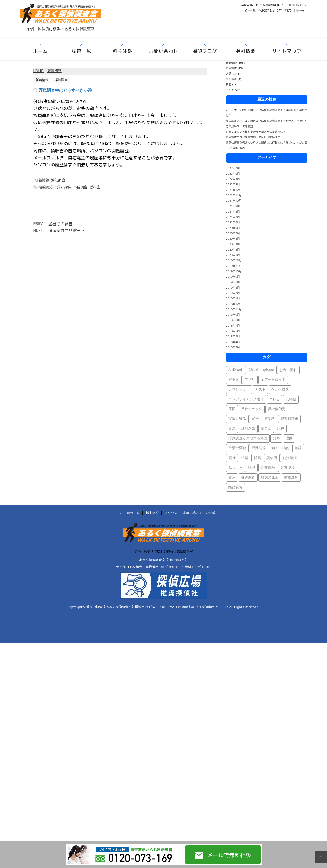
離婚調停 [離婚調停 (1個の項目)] (236, 487)
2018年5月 (233, 336)
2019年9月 (233, 277)
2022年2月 (233, 184)
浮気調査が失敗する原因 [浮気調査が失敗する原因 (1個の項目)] (248, 438)
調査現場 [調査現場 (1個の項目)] (288, 468)
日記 (229, 84)
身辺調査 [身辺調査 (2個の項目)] (248, 478)
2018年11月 (234, 309)
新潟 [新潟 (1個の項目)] (232, 429)
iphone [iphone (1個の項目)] (269, 370)
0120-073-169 (298, 5)
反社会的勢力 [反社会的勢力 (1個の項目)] (278, 409)
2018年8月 (233, 320)
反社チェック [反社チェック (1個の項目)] (252, 409)
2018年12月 (234, 304)
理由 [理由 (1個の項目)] (289, 438)
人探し (230, 74)
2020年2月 (233, 249)
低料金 (95, 187)
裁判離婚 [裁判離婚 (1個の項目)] (290, 458)
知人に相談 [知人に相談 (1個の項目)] (280, 448)
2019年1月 (233, 298)
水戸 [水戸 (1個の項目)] (281, 429)
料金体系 (122, 51)
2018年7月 (233, 325)
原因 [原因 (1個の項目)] (232, 409)
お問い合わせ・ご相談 (199, 513)
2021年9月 (233, 206)
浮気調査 (58, 180)
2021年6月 (233, 222)
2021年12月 (234, 190)
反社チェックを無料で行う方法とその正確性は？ (256, 132)
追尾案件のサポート (67, 231)
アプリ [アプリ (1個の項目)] (250, 380)
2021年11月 (234, 195)
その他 (230, 90)
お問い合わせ (163, 51)
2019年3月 (233, 287)
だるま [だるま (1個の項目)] (234, 380)
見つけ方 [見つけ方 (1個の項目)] (236, 468)
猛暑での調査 (61, 224)
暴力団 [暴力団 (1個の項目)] (266, 429)
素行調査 (231, 79)
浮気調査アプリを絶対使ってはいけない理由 (253, 137)
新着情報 (42, 180)
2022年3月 (233, 179)
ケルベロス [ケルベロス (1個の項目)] (280, 390)
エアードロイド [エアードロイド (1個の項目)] (273, 380)
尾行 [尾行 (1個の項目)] (255, 419)
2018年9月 (233, 315)
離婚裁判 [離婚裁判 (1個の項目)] (291, 478)
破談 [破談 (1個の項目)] (298, 448)
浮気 (59, 187)
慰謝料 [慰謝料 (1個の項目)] (270, 419)
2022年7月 (233, 168)
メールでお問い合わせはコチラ (274, 11)
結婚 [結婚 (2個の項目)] (245, 458)
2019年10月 (234, 271)
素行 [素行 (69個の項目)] (232, 458)
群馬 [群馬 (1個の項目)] (257, 458)
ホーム (40, 51)
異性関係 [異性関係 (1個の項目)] (259, 448)
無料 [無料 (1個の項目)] (276, 438)
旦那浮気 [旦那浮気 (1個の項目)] (248, 429)
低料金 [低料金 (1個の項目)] (291, 399)
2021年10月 (234, 201)
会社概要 (246, 51)
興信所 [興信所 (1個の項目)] (272, 458)
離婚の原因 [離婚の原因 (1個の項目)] (270, 478)
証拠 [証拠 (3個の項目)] (252, 468)
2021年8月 (233, 211)
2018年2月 (233, 347)
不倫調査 (80, 187)
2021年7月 (233, 217)
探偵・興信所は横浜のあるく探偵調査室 (163, 551)
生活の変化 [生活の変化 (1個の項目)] (237, 448)
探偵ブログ (205, 51)
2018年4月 (233, 342)
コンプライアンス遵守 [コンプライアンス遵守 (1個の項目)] (246, 399)
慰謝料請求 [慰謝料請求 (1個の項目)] (289, 419)
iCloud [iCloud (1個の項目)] (253, 370)
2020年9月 (233, 228)
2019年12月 (234, 260)
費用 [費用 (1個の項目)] (232, 478)
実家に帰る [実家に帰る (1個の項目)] (237, 419)
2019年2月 (233, 293)
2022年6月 (233, 173)
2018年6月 (233, 331)
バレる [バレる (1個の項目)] (274, 399)
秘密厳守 (46, 187)
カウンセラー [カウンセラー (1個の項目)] (239, 390)
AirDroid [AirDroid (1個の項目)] (235, 370)
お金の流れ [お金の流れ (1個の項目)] (288, 370)
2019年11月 (234, 266)
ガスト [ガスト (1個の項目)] (260, 390)
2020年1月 (233, 255)
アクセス (171, 513)
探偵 (68, 187)
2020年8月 (233, 233)
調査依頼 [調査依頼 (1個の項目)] (268, 468)
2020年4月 (233, 239)
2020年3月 (233, 244)
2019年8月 (233, 282)
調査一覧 (81, 51)
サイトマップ (287, 51)
